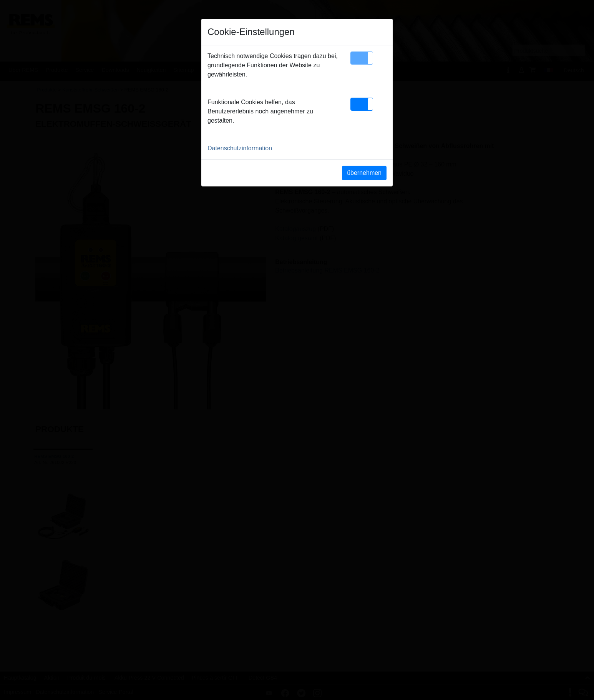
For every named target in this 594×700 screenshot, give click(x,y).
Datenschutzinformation (240, 148)
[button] (362, 58)
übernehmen (364, 173)
